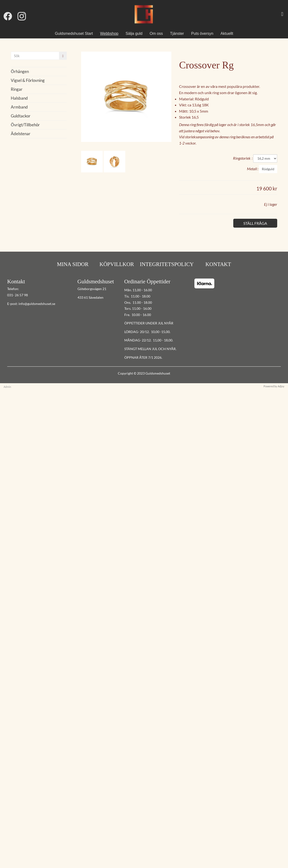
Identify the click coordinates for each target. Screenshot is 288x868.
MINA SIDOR (73, 264)
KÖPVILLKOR (117, 264)
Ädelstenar (21, 134)
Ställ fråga (255, 223)
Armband (19, 107)
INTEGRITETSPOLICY (167, 264)
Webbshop (109, 33)
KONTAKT (217, 264)
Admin (7, 387)
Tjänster (177, 33)
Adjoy (281, 386)
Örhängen (20, 71)
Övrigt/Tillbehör (25, 125)
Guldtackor (21, 116)
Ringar (17, 89)
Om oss (156, 33)
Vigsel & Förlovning (28, 80)
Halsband (19, 98)
